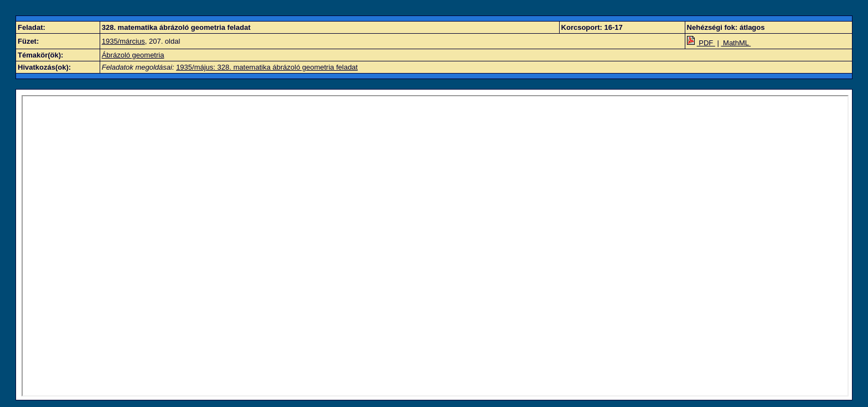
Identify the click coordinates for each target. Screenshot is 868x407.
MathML (736, 43)
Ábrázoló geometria (133, 55)
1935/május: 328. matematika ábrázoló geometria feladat (267, 67)
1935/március (123, 41)
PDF (701, 43)
